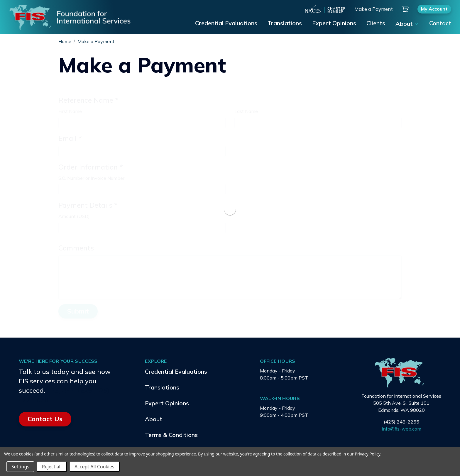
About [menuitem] (404, 24)
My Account (434, 9)
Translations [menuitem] (285, 23)
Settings (20, 467)
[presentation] (230, 209)
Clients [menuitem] (376, 23)
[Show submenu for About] (416, 24)
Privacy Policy (367, 454)
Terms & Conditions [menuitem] (171, 435)
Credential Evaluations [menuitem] (226, 23)
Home (65, 41)
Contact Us (45, 419)
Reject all (52, 467)
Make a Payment (374, 9)
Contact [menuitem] (440, 23)
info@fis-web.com (401, 429)
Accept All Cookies (94, 467)
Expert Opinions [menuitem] (334, 23)
